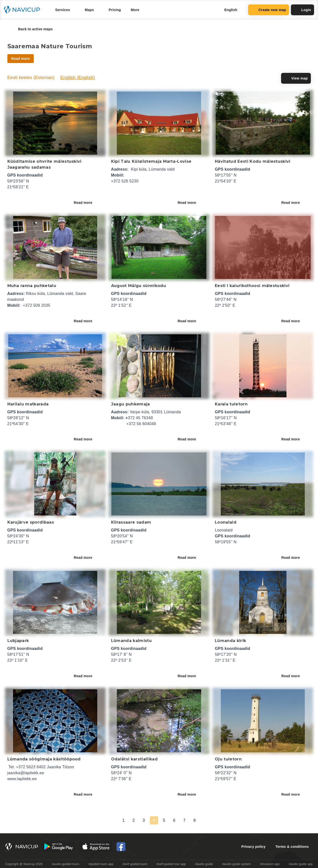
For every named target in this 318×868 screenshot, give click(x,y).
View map (296, 78)
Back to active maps (32, 29)
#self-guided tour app (171, 864)
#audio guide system (236, 864)
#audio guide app (301, 864)
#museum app (270, 864)
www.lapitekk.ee (22, 779)
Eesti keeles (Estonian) (31, 78)
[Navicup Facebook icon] (121, 847)
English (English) (78, 78)
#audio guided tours (66, 864)
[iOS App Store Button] (96, 847)
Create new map (268, 10)
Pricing (115, 10)
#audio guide (204, 864)
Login (302, 10)
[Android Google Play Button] (59, 847)
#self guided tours (135, 864)
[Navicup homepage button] (24, 10)
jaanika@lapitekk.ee (26, 773)
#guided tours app (101, 864)
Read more (87, 203)
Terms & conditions (292, 847)
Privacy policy (253, 847)
